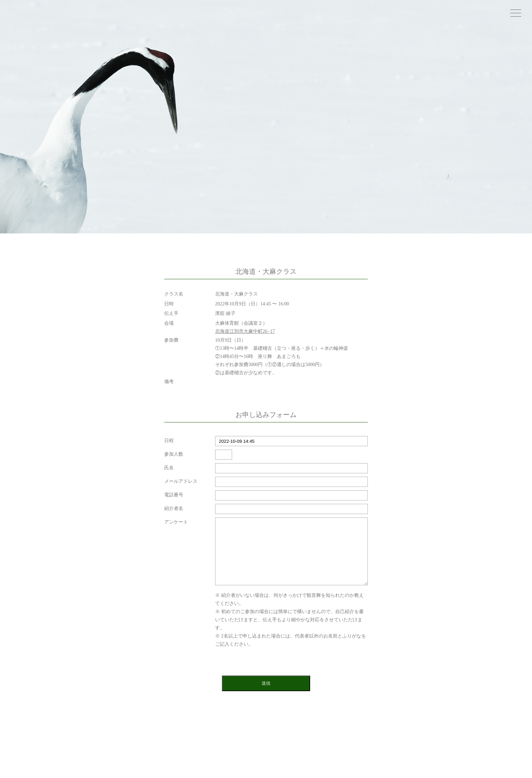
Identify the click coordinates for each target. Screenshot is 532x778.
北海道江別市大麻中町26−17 (245, 331)
